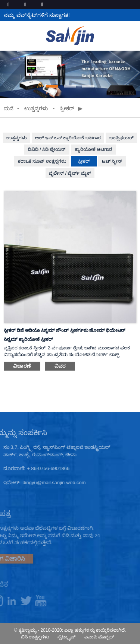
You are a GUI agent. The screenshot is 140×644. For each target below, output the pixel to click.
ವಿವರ (60, 366)
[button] (52, 86)
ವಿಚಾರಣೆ (22, 366)
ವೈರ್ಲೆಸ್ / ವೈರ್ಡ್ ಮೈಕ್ (70, 173)
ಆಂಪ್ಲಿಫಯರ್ (122, 138)
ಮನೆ (9, 108)
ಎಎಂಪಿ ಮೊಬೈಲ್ (99, 637)
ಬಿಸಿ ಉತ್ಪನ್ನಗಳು (35, 637)
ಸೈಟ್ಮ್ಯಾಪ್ (66, 637)
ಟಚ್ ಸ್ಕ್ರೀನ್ (112, 161)
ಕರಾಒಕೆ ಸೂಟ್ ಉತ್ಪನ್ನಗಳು (42, 161)
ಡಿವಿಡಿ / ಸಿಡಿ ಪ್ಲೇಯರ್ (47, 149)
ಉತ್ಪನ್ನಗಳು (36, 108)
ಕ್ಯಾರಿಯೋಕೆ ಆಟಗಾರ (93, 149)
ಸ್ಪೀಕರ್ (67, 108)
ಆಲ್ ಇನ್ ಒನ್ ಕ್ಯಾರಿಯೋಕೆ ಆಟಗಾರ (68, 138)
